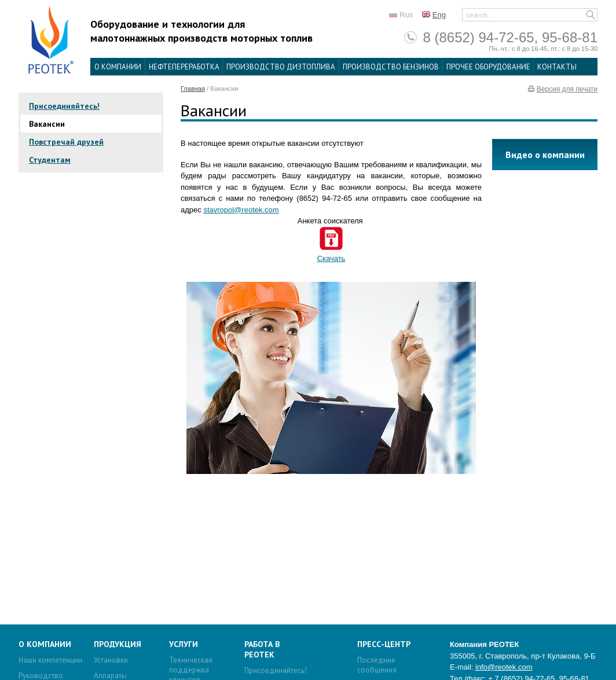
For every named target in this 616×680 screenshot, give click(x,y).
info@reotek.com (504, 667)
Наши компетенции (50, 660)
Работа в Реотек (262, 649)
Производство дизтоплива (281, 67)
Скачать (331, 258)
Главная (193, 89)
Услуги (184, 644)
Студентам (50, 160)
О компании (118, 67)
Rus (406, 15)
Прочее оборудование (488, 67)
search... (480, 15)
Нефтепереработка (184, 67)
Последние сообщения (377, 665)
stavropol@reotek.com (241, 210)
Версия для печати (567, 89)
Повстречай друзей (66, 142)
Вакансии (47, 124)
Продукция (118, 644)
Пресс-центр (384, 644)
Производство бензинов (391, 67)
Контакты (557, 67)
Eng (439, 15)
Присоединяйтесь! (64, 106)
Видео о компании (545, 155)
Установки (111, 660)
